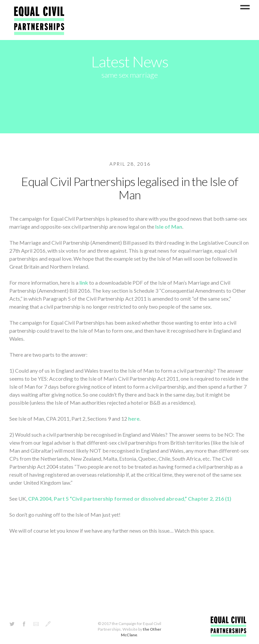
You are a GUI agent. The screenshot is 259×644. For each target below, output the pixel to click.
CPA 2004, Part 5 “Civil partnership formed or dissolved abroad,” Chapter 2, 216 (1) (130, 498)
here (134, 418)
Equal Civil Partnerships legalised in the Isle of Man (130, 188)
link (84, 282)
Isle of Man (169, 226)
